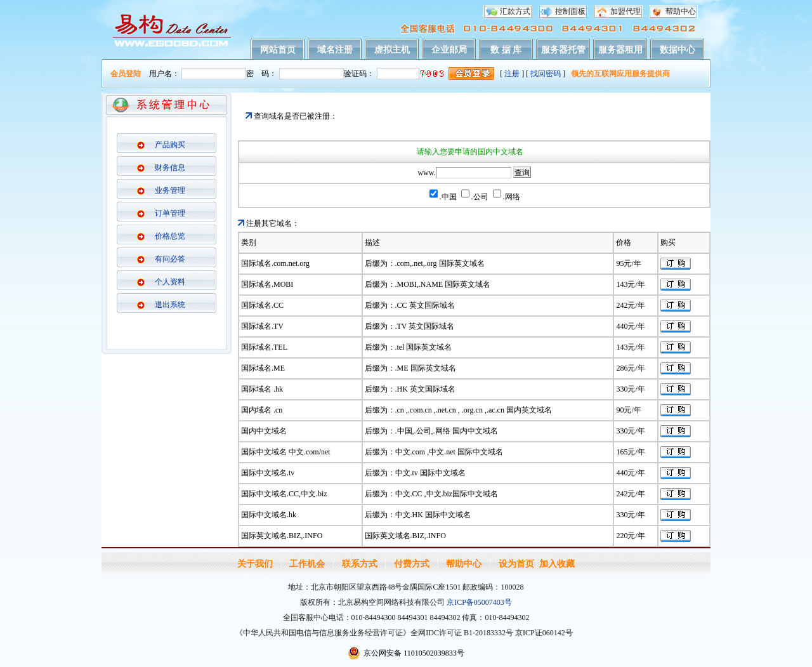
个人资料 (170, 282)
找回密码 (546, 74)
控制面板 (570, 11)
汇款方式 (515, 11)
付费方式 (412, 564)
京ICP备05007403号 (479, 602)
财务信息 (170, 168)
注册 (512, 74)
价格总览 (170, 236)
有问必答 (170, 259)
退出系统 (170, 305)
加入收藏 (557, 564)
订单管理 (170, 213)
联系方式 (360, 564)
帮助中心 (681, 11)
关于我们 (255, 564)
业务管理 (170, 190)
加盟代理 (625, 11)
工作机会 (307, 564)
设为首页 (516, 564)
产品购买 (170, 145)
